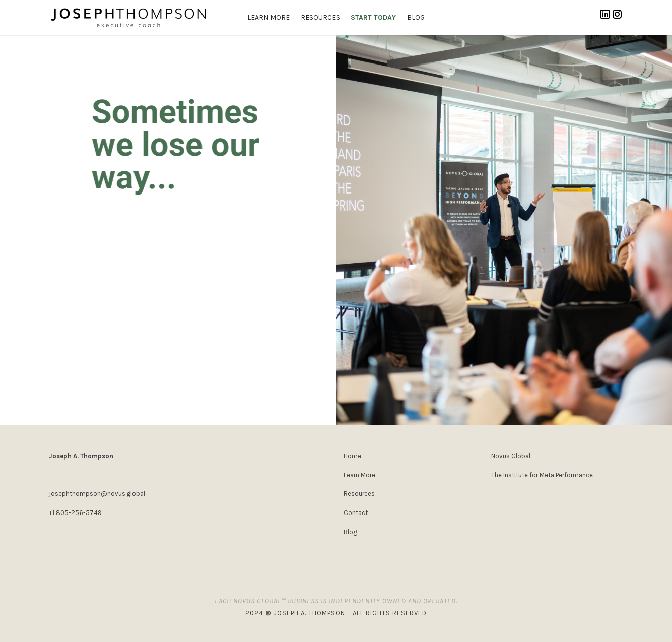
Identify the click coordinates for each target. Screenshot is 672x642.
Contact (356, 513)
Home (352, 456)
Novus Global (511, 456)
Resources (359, 494)
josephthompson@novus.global (97, 494)
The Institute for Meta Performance (542, 475)
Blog (350, 532)
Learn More (359, 475)
